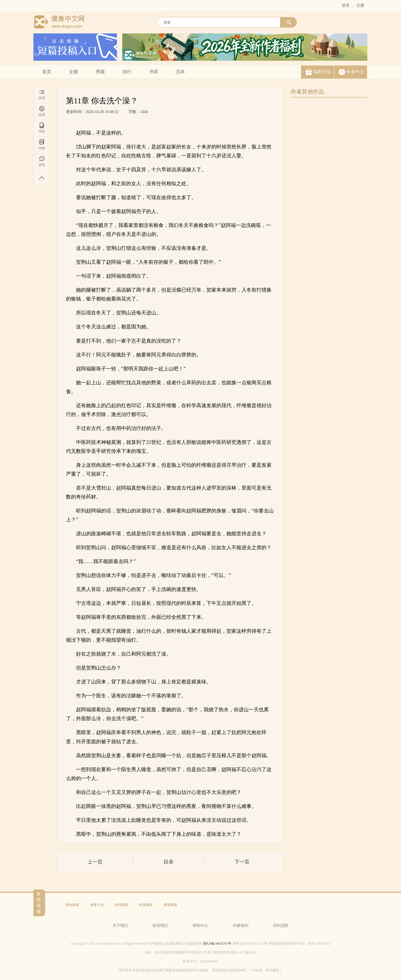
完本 (180, 72)
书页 (42, 128)
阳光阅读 (72, 905)
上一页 (95, 862)
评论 (42, 161)
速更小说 (97, 905)
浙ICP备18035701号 (217, 944)
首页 (47, 72)
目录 (42, 95)
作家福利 (241, 926)
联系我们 (160, 926)
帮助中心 (200, 926)
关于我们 (120, 926)
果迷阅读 (170, 905)
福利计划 (322, 72)
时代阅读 (121, 905)
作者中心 (355, 72)
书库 (154, 72)
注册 (360, 5)
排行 (127, 72)
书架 (42, 145)
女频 (74, 72)
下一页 (242, 862)
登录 (346, 5)
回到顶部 (281, 926)
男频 (100, 72)
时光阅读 (146, 905)
